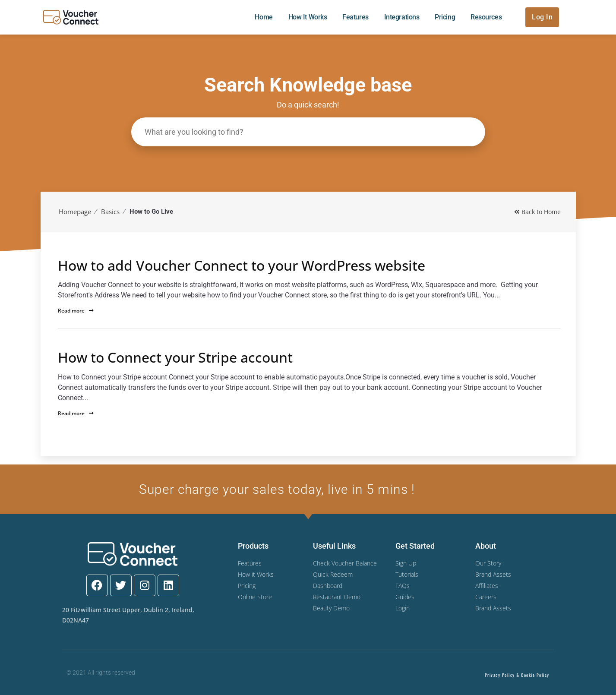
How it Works (308, 17)
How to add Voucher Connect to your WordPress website (242, 265)
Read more (76, 311)
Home (264, 17)
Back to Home (537, 212)
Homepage (75, 212)
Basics (110, 212)
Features (355, 17)
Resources (486, 17)
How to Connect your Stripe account (175, 357)
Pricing (445, 17)
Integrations (402, 17)
